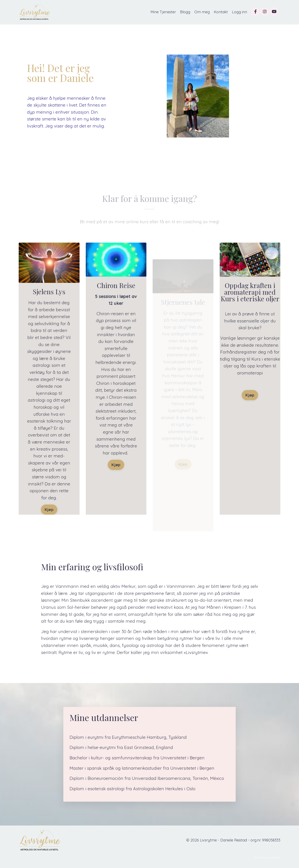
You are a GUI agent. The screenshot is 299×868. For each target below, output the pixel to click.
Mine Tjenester (163, 12)
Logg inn (240, 12)
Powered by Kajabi (267, 857)
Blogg (185, 12)
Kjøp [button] (49, 509)
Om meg (202, 12)
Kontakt (221, 12)
